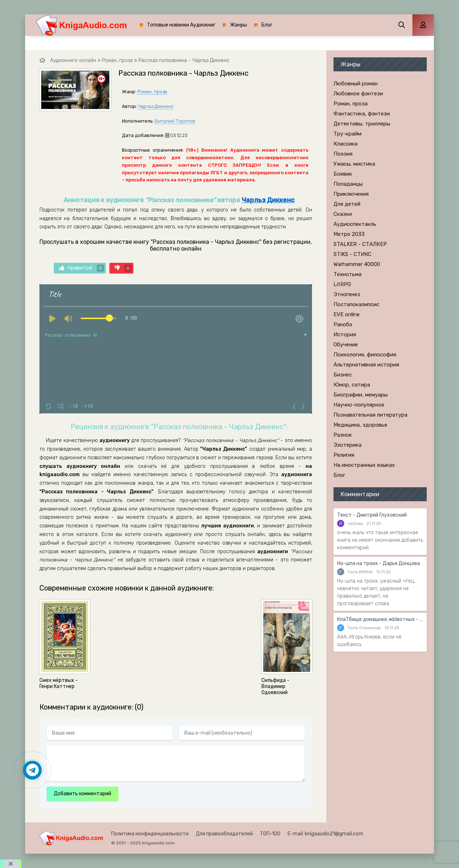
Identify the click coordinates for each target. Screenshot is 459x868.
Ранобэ (343, 324)
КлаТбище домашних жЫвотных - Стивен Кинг (380, 619)
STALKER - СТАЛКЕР (360, 244)
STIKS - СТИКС (352, 254)
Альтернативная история (366, 365)
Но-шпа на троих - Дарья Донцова (378, 563)
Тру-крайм (347, 134)
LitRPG (342, 284)
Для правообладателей (224, 834)
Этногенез (347, 294)
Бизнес (343, 375)
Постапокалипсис (356, 304)
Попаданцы (348, 184)
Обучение (346, 345)
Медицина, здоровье (360, 425)
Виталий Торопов (175, 121)
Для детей (347, 204)
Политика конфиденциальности (150, 834)
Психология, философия (365, 355)
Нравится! (82, 268)
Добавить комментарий (82, 794)
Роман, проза (152, 92)
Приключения (351, 194)
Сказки (343, 214)
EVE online (347, 314)
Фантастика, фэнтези (362, 114)
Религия (344, 455)
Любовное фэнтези (358, 94)
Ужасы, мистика (354, 164)
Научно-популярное (359, 405)
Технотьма (347, 274)
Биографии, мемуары (361, 395)
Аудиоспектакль (355, 224)
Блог (267, 25)
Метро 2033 (349, 234)
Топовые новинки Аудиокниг (181, 25)
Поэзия (343, 154)
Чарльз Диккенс (156, 106)
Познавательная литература (370, 415)
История (345, 335)
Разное (343, 435)
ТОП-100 (270, 834)
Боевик (343, 174)
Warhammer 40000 (357, 264)
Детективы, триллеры (362, 124)
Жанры (238, 25)
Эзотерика (347, 445)
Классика (346, 144)
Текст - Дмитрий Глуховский (372, 515)
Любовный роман (356, 84)
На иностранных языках (364, 465)
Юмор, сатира (352, 385)
